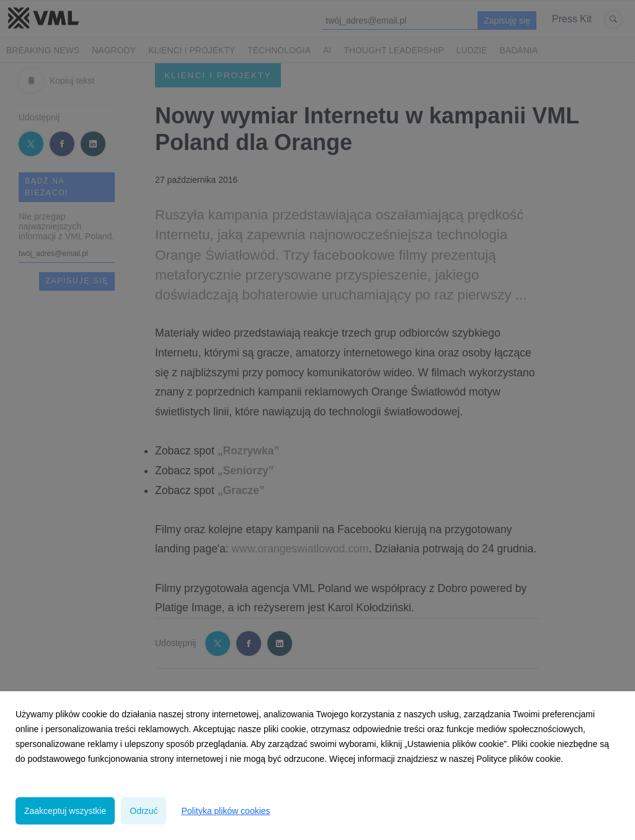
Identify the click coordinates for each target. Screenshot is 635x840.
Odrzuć (144, 811)
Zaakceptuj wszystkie (65, 811)
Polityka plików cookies (225, 811)
